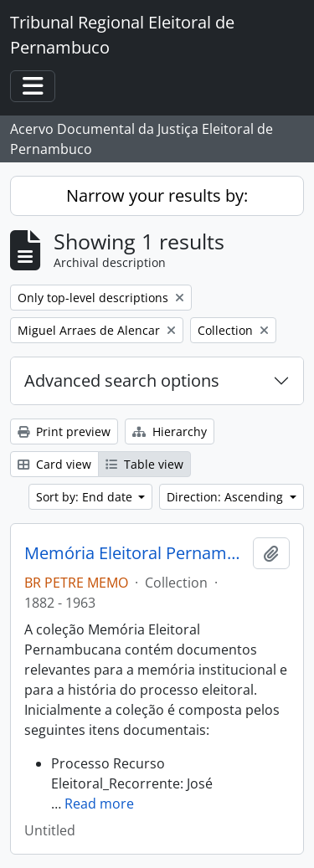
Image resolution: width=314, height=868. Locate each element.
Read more (99, 804)
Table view (144, 464)
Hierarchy (170, 431)
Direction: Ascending (226, 497)
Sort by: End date (86, 497)
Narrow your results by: (157, 195)
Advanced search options (122, 380)
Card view (54, 464)
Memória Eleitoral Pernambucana (135, 553)
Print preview (64, 431)
